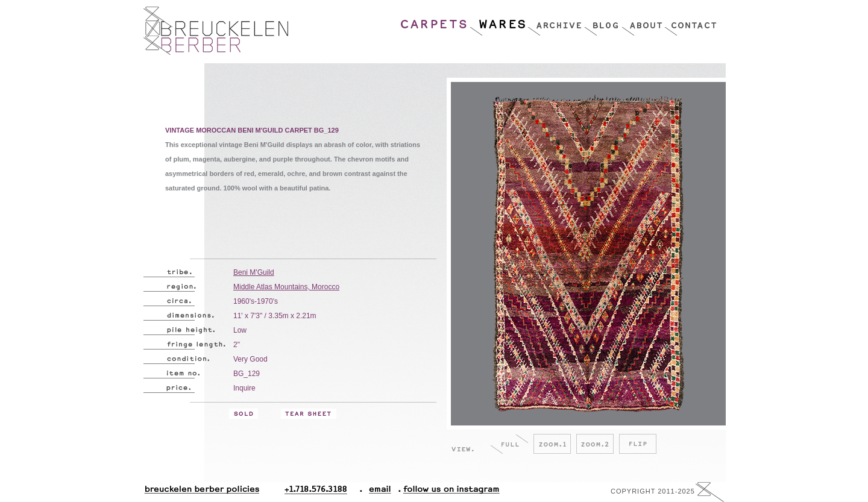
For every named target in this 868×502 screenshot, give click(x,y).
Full (509, 444)
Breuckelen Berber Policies (201, 492)
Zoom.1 (552, 444)
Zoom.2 (595, 444)
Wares (498, 21)
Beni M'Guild (254, 272)
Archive (556, 21)
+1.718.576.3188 (323, 492)
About (643, 21)
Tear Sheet (309, 414)
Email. (378, 492)
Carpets (435, 21)
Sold (244, 414)
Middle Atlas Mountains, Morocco (286, 287)
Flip (638, 444)
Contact (690, 21)
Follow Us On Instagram (447, 492)
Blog (603, 21)
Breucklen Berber (216, 31)
